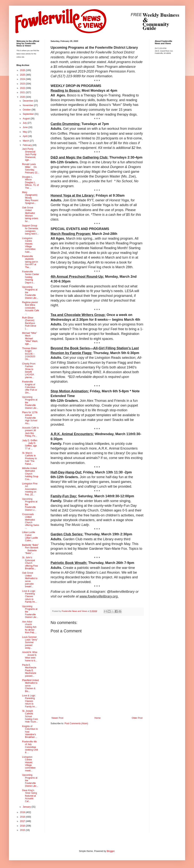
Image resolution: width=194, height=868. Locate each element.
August (27, 119)
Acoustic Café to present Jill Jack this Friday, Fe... (30, 432)
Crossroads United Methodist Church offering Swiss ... (31, 521)
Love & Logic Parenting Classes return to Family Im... (29, 597)
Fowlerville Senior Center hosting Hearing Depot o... (31, 277)
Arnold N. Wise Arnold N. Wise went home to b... (30, 656)
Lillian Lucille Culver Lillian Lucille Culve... (30, 536)
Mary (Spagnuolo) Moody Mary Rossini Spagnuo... (30, 198)
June (25, 127)
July (25, 123)
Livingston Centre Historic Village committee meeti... (29, 764)
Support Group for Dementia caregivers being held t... (30, 230)
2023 (23, 84)
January (27, 807)
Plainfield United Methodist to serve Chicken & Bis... (30, 686)
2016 (23, 826)
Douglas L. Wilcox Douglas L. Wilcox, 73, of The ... (30, 182)
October (27, 110)
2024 (23, 79)
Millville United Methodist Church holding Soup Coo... (30, 474)
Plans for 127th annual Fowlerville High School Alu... (30, 418)
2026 (23, 70)
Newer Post (57, 718)
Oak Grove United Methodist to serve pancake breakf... (30, 580)
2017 (23, 821)
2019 (23, 812)
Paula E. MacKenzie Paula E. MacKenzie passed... (31, 670)
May (25, 132)
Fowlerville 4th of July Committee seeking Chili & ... (30, 747)
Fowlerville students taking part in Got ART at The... (30, 262)
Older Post (137, 718)
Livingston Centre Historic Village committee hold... (29, 245)
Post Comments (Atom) (76, 723)
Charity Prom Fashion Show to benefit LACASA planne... (29, 371)
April (25, 136)
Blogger (111, 851)
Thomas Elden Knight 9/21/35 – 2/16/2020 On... (30, 354)
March (26, 141)
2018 (23, 817)
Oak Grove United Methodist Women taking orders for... (30, 214)
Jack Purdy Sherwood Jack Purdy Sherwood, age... (30, 154)
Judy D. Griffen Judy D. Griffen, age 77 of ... (30, 445)
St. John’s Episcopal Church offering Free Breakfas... (30, 563)
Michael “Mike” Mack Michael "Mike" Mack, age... (30, 339)
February (28, 145)
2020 (23, 97)
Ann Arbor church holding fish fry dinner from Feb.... (29, 627)
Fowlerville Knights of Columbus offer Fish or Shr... (30, 387)
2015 (23, 830)
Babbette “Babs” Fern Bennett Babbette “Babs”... (30, 549)
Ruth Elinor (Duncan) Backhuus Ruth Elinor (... (30, 323)
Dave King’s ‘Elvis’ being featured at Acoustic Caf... (30, 796)
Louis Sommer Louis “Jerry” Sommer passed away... (30, 643)
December (28, 101)
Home (98, 718)
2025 (23, 75)
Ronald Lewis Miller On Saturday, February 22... (31, 168)
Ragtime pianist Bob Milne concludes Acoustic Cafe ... (31, 308)
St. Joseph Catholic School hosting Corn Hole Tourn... (30, 716)
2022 (23, 88)
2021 (23, 92)
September (29, 114)
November (28, 105)
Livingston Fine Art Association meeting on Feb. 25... (30, 489)
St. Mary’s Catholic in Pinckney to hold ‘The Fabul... (29, 458)
